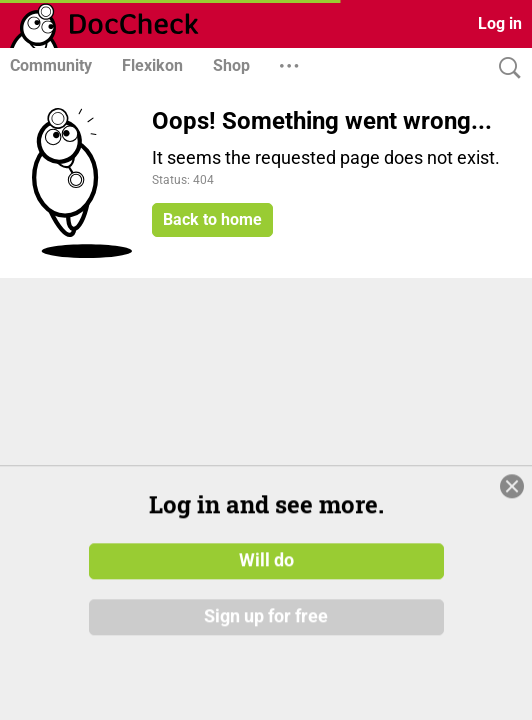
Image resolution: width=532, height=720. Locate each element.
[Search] (505, 68)
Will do (266, 614)
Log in (500, 23)
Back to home (212, 219)
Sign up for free (266, 669)
